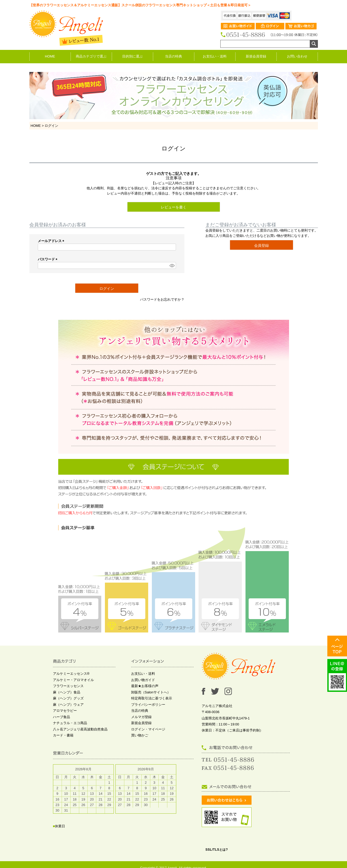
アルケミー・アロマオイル (73, 680)
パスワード (49, 259)
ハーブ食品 (62, 717)
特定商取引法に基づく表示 (152, 698)
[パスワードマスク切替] (172, 265)
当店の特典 (173, 56)
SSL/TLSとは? (217, 850)
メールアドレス (52, 241)
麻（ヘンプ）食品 (67, 692)
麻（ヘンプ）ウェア (68, 705)
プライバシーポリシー (148, 705)
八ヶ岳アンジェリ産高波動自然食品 (80, 729)
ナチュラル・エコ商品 (70, 723)
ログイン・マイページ (148, 729)
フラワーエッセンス (68, 686)
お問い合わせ (297, 56)
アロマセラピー (65, 711)
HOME (50, 56)
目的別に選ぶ (132, 56)
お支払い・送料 (215, 56)
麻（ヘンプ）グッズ (68, 698)
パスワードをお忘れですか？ (162, 299)
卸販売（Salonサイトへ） (151, 692)
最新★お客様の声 (145, 686)
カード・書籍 (63, 735)
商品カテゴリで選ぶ (91, 56)
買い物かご (140, 735)
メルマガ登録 (141, 717)
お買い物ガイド (143, 680)
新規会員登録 (256, 56)
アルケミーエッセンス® (71, 674)
